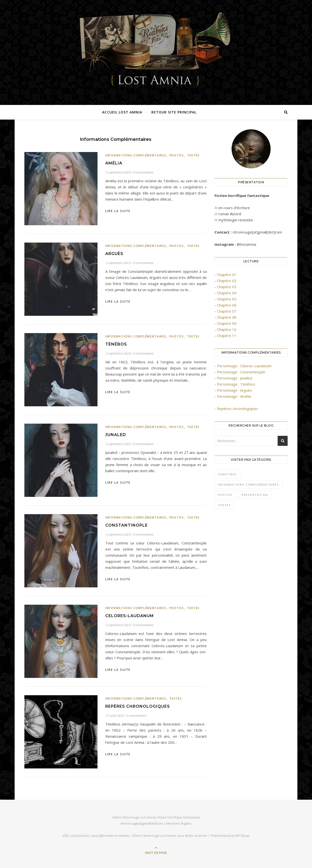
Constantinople (127, 525)
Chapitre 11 (227, 336)
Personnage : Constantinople (241, 372)
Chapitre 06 (227, 305)
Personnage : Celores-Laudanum (244, 366)
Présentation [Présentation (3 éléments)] (255, 495)
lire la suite (118, 211)
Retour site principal (174, 112)
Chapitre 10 (227, 329)
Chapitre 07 (227, 311)
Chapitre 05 (227, 299)
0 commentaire (143, 172)
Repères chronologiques (138, 706)
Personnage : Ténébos (236, 384)
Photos (177, 155)
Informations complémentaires (136, 155)
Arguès (114, 254)
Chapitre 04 (227, 293)
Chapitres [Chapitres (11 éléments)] (227, 474)
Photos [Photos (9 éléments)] (225, 495)
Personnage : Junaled (234, 378)
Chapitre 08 (227, 317)
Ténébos (116, 344)
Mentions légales (179, 823)
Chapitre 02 (227, 281)
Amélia (114, 163)
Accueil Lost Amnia (122, 112)
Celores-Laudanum (130, 616)
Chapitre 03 (227, 287)
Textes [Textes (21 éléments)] (224, 505)
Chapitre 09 (227, 323)
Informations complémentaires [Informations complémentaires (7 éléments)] (249, 485)
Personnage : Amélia (234, 396)
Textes (193, 155)
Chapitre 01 (227, 275)
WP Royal (242, 836)
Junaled (116, 435)
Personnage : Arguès (234, 390)
